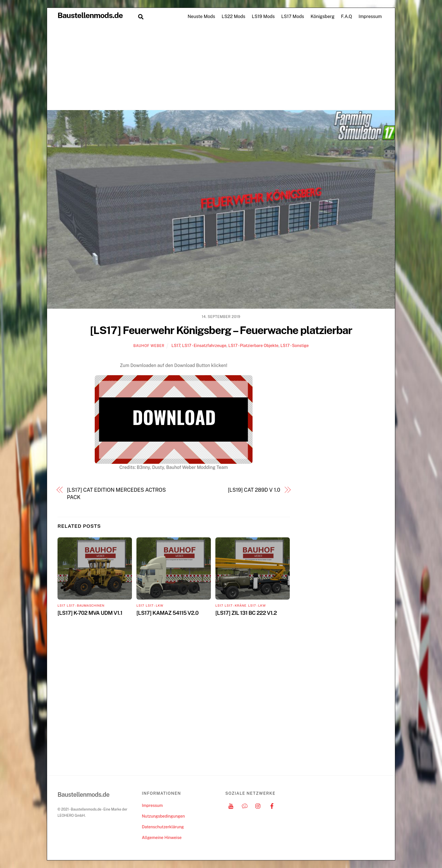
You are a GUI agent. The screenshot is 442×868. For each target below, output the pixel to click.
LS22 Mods (233, 16)
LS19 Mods (263, 16)
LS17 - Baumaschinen (86, 606)
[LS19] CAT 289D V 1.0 (254, 490)
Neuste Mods (201, 16)
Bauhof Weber (149, 346)
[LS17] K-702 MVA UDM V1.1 (90, 613)
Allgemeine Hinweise (162, 837)
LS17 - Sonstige (295, 345)
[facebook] (272, 805)
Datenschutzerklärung (163, 827)
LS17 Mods (293, 16)
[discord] (245, 805)
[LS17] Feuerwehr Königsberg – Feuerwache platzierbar (221, 330)
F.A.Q (347, 16)
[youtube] (231, 805)
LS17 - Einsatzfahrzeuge (204, 345)
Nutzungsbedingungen (163, 816)
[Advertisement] (221, 68)
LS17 (176, 345)
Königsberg (323, 16)
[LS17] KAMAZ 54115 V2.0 (167, 613)
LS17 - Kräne (236, 606)
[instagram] (258, 805)
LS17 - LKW (154, 606)
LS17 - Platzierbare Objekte (253, 345)
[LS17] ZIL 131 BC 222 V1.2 (246, 613)
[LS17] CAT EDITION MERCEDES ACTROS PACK (117, 494)
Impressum (370, 16)
